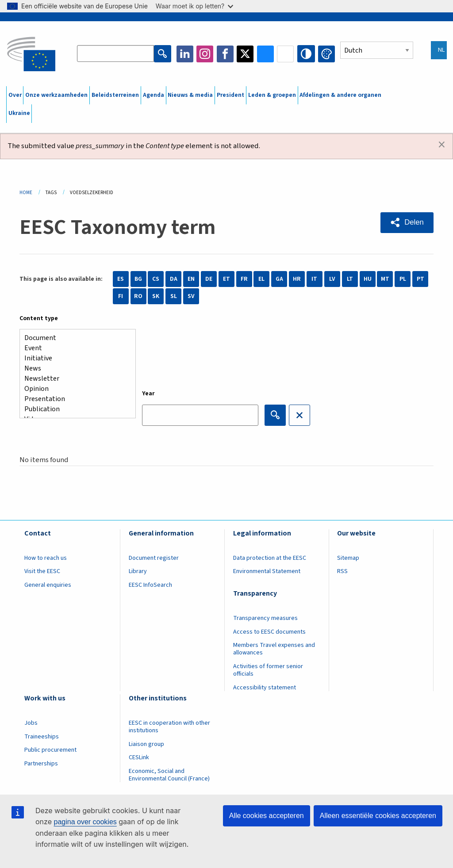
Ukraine (19, 113)
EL (261, 279)
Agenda (154, 95)
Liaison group (146, 744)
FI (121, 296)
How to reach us (46, 558)
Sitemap (348, 558)
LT (350, 279)
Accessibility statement (265, 688)
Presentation (74, 399)
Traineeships (42, 737)
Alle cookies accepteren (267, 816)
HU (368, 279)
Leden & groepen (272, 95)
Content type (39, 318)
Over (15, 95)
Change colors (326, 54)
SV (191, 296)
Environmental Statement (267, 571)
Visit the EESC (42, 571)
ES (121, 279)
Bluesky (266, 54)
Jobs (31, 723)
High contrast (307, 54)
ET (226, 279)
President (230, 95)
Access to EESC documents (269, 632)
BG (138, 279)
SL (174, 296)
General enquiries (48, 585)
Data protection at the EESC (270, 558)
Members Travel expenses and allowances (274, 649)
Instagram (206, 54)
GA (279, 279)
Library (138, 571)
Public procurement (50, 750)
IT (314, 279)
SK (156, 296)
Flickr (286, 54)
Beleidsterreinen (115, 95)
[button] (407, 222)
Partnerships (41, 764)
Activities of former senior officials (268, 670)
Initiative (74, 358)
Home (26, 193)
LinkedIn (185, 54)
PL (403, 279)
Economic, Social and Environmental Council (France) (170, 775)
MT (385, 279)
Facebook (226, 54)
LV (332, 279)
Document (74, 338)
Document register (154, 558)
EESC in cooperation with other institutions (169, 727)
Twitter (246, 54)
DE (209, 279)
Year (148, 394)
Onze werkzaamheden (56, 95)
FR (244, 279)
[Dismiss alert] (442, 145)
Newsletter (74, 379)
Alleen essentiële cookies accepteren (378, 816)
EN (191, 279)
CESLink (139, 757)
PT (420, 279)
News (74, 369)
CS (156, 279)
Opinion (74, 389)
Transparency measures (265, 618)
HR (297, 279)
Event (74, 348)
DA (174, 279)
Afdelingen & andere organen (340, 95)
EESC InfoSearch (150, 585)
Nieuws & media (190, 95)
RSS (342, 571)
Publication (74, 409)
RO (138, 296)
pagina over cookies (85, 822)
